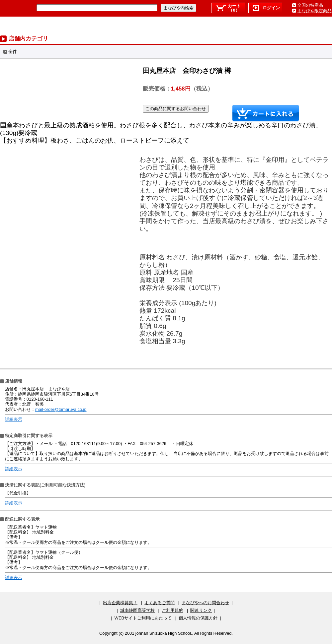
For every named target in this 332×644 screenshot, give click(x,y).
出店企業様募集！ (120, 603)
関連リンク (201, 610)
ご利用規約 (172, 610)
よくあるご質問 (160, 603)
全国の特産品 (310, 5)
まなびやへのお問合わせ (205, 603)
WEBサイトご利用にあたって (143, 618)
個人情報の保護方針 (198, 618)
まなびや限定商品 (314, 11)
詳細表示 (14, 419)
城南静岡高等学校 (137, 610)
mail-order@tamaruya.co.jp (61, 409)
